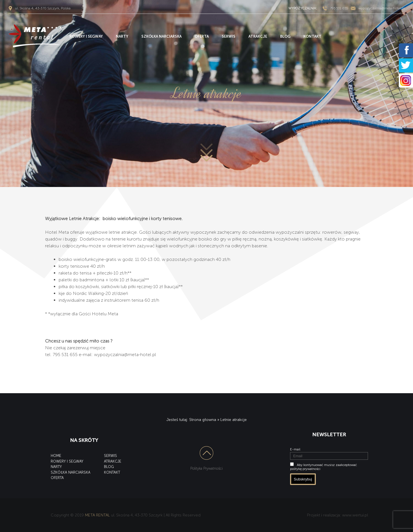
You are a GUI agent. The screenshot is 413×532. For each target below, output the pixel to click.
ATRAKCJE (258, 36)
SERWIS (229, 36)
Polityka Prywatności (206, 468)
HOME (56, 456)
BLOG (285, 36)
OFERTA (202, 36)
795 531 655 (339, 8)
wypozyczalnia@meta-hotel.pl (381, 8)
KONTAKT (312, 36)
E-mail (295, 449)
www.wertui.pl (355, 515)
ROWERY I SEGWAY (86, 36)
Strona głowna (203, 420)
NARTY (122, 36)
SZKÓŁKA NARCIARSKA (161, 36)
